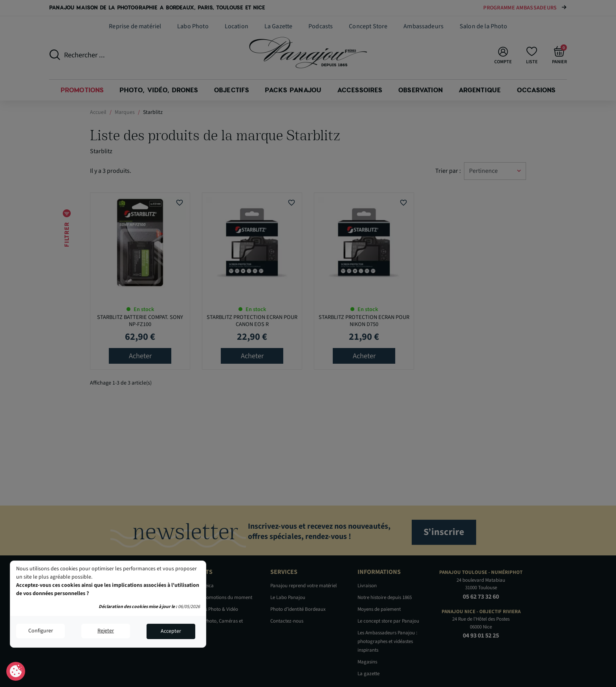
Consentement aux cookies (16, 672)
